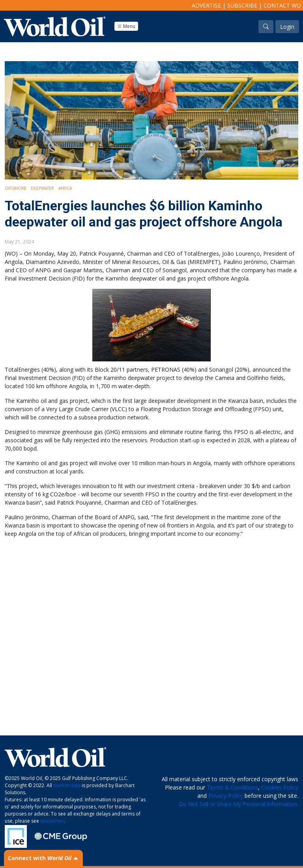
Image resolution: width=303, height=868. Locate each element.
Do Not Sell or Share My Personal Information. (238, 804)
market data (67, 785)
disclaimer (52, 821)
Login (287, 27)
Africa (65, 188)
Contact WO (282, 5)
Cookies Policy (280, 787)
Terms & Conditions (232, 787)
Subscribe (242, 5)
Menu (126, 26)
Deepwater (42, 188)
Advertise (206, 5)
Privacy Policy (226, 796)
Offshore (16, 188)
